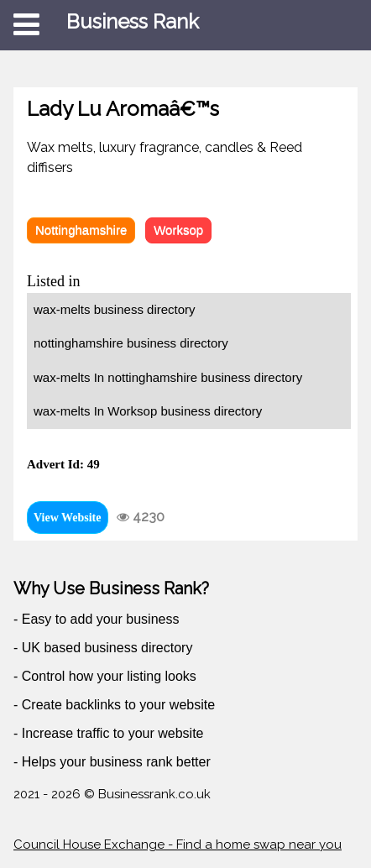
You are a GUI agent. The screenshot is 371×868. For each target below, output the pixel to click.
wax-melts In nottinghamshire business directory (168, 377)
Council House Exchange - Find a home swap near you (178, 844)
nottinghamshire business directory (131, 343)
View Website (68, 518)
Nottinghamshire (81, 230)
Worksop (178, 230)
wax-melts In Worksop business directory (148, 411)
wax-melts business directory (115, 309)
